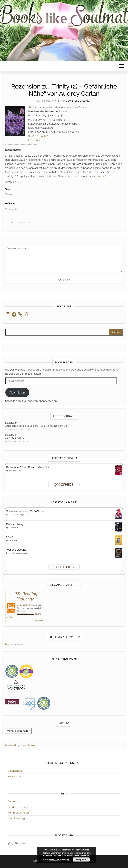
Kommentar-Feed (18, 813)
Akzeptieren (81, 859)
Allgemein (23, 223)
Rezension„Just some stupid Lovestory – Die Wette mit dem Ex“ (36, 424)
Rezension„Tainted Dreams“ (15, 436)
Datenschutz (15, 771)
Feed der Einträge (18, 807)
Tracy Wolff (13, 540)
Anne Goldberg (15, 471)
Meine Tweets (13, 644)
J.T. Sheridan (13, 528)
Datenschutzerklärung (59, 859)
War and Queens (16, 550)
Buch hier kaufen (38, 136)
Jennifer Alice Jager (17, 515)
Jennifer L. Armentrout (18, 553)
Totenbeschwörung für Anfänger (25, 511)
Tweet (9, 194)
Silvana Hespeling (78, 101)
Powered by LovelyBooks (20, 745)
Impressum (14, 776)
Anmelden (14, 801)
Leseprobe (35, 140)
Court (9, 537)
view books (39, 620)
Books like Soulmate (25, 605)
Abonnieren (17, 392)
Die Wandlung (15, 524)
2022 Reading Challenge (25, 596)
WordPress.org (16, 818)
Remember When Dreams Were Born (28, 467)
